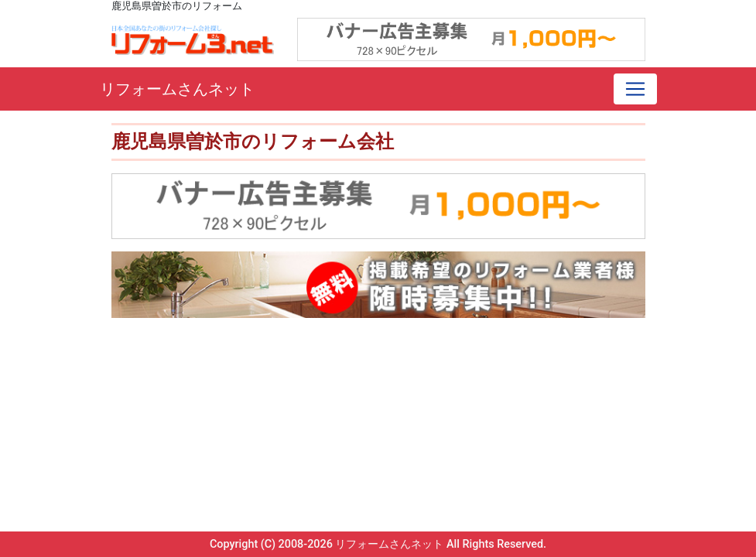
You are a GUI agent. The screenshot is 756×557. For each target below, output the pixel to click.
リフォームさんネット (177, 89)
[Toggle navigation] (635, 89)
